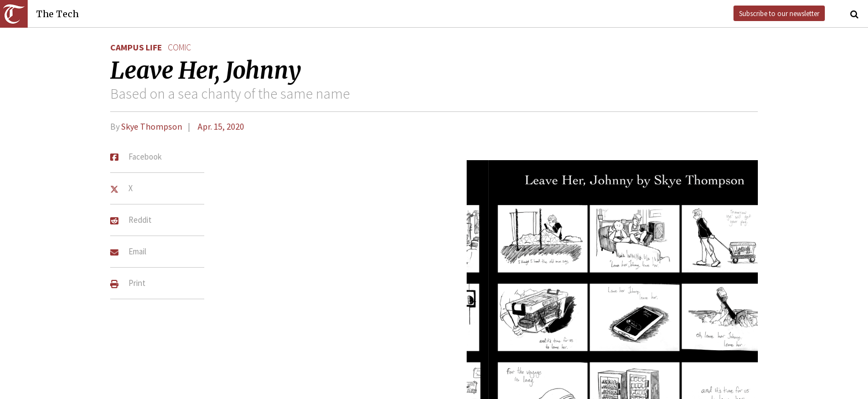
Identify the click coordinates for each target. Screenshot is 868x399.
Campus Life (136, 47)
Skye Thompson (152, 126)
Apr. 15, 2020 (221, 126)
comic (179, 47)
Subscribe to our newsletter (779, 13)
